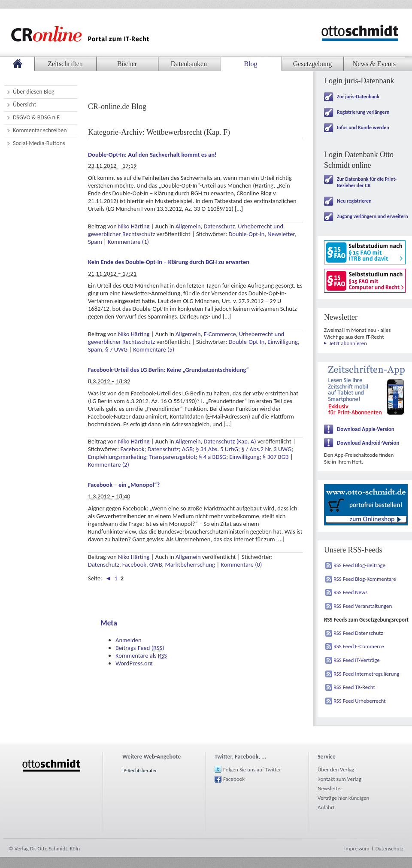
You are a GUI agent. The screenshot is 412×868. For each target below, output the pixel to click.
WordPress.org (134, 663)
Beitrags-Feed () (140, 648)
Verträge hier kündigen (343, 798)
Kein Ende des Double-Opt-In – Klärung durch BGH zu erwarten (169, 262)
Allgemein (188, 226)
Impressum (357, 848)
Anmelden (129, 640)
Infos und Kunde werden (363, 127)
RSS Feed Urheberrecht (360, 701)
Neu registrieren (354, 201)
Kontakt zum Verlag (339, 779)
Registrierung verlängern (363, 112)
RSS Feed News (350, 592)
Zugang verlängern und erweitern (373, 216)
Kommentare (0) (241, 565)
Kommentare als (141, 656)
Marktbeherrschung (190, 565)
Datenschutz (219, 226)
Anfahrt (326, 807)
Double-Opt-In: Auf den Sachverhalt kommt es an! (152, 155)
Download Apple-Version (366, 429)
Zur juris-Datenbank (358, 97)
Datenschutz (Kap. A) (230, 441)
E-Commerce (220, 334)
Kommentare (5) (154, 349)
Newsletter (281, 234)
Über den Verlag (336, 769)
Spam (95, 242)
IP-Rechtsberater (140, 771)
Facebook (134, 565)
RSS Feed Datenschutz (358, 633)
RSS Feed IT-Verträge (357, 660)
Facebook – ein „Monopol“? (124, 485)
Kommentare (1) (128, 242)
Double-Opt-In (246, 234)
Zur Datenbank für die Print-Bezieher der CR (367, 182)
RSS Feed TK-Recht (354, 687)
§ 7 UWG (116, 349)
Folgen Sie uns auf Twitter (252, 769)
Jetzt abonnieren (348, 343)
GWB (156, 565)
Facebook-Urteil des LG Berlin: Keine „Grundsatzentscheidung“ (168, 370)
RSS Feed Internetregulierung (367, 674)
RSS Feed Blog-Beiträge (359, 565)
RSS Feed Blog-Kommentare (365, 579)
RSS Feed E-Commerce (359, 646)
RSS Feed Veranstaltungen (363, 606)
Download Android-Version (368, 443)
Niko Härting (134, 226)
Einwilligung (283, 342)
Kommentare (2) (109, 464)
